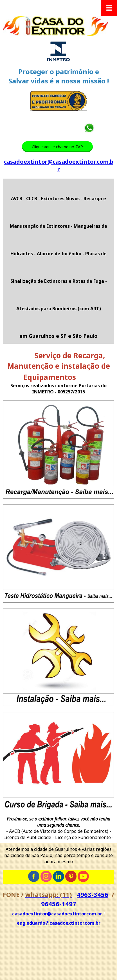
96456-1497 (59, 904)
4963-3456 (93, 894)
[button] (57, 147)
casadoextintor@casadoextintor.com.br (59, 165)
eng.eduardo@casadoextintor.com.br (59, 923)
